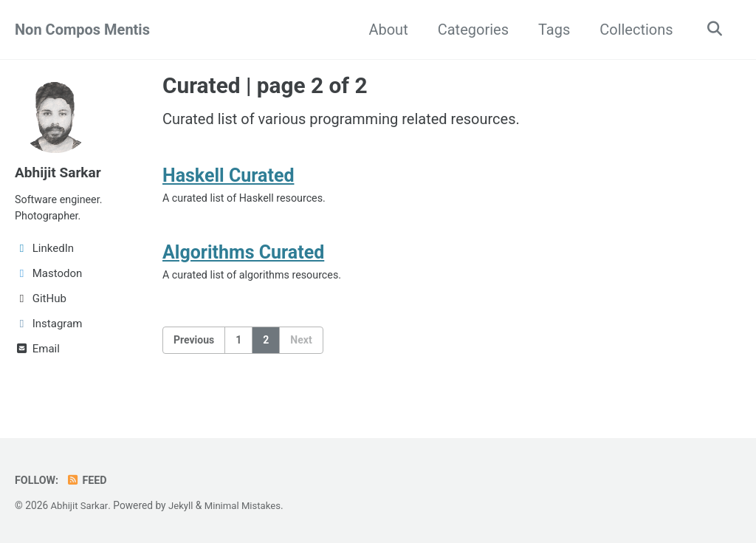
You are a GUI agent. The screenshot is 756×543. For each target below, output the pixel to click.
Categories (470, 30)
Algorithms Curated (243, 259)
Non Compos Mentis (82, 30)
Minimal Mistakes (247, 505)
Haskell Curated (228, 179)
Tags (550, 30)
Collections (633, 30)
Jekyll (183, 505)
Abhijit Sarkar (60, 172)
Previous (194, 348)
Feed (89, 480)
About (385, 30)
